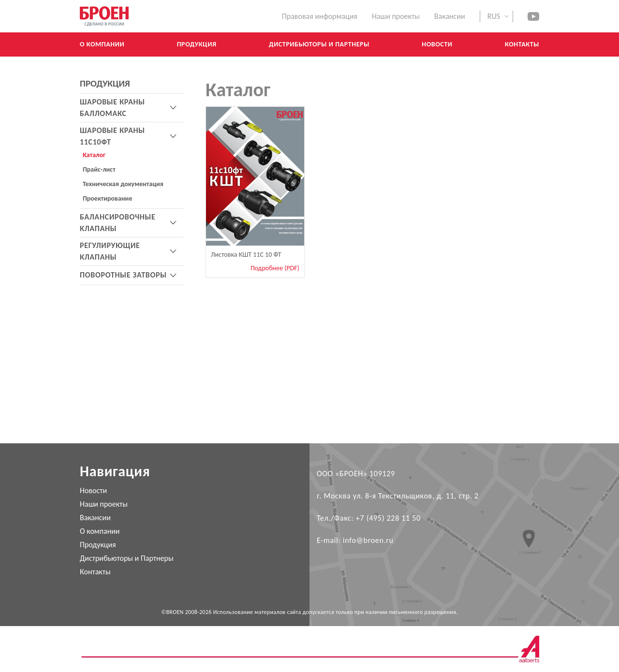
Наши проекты (396, 16)
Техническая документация (123, 184)
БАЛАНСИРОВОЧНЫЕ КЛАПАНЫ (118, 223)
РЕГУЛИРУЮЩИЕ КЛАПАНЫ (110, 251)
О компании (100, 531)
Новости (93, 490)
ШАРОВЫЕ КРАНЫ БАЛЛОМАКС (112, 108)
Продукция (98, 545)
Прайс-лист (99, 169)
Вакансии (95, 518)
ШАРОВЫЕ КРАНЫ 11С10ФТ (112, 136)
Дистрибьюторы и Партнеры (127, 558)
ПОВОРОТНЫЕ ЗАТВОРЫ (123, 275)
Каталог (94, 155)
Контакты (95, 572)
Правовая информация (320, 16)
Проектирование (107, 198)
